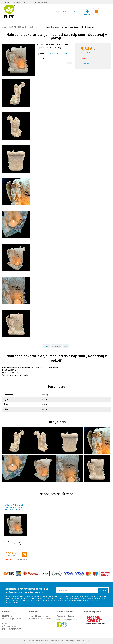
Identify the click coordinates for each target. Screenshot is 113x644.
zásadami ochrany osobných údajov (79, 596)
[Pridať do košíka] (24, 554)
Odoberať (103, 590)
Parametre (57, 346)
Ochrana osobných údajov (67, 620)
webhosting (69, 641)
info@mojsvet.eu (23, 2)
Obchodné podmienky (66, 616)
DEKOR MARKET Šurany (57, 54)
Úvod (9, 2)
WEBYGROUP (85, 641)
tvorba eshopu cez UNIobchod (55, 641)
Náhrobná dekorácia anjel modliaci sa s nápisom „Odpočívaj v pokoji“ (15, 508)
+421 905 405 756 (40, 2)
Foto (66, 346)
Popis (47, 346)
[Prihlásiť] (87, 12)
